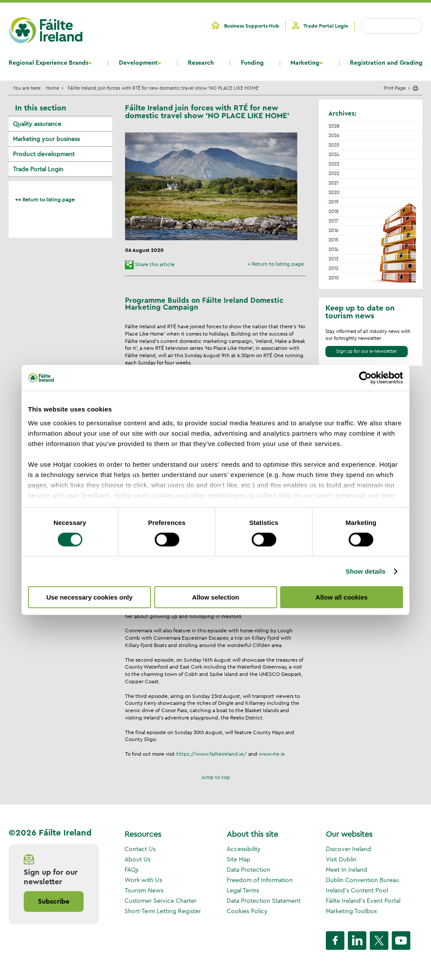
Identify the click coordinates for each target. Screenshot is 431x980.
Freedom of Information (260, 880)
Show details (366, 571)
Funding (252, 63)
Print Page (395, 88)
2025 (334, 145)
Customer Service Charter (161, 901)
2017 (333, 221)
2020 (334, 192)
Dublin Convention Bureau (362, 880)
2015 (333, 240)
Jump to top (216, 777)
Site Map (239, 859)
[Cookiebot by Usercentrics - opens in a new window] (365, 378)
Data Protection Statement (264, 901)
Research (201, 63)
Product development (44, 154)
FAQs (131, 870)
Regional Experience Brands (48, 63)
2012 (333, 268)
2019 (333, 202)
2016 (333, 230)
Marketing (305, 63)
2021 (333, 183)
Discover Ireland (348, 849)
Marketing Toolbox (351, 911)
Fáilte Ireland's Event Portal (363, 901)
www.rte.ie (272, 754)
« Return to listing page (276, 264)
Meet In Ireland (347, 870)
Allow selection (215, 597)
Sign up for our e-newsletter (367, 351)
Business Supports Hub (252, 26)
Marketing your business (46, 139)
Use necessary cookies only (89, 597)
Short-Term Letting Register (163, 911)
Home (52, 88)
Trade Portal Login (326, 26)
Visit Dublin (341, 859)
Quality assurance (37, 124)
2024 (334, 154)
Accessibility (244, 849)
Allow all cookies (342, 597)
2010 (334, 278)
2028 (334, 126)
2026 (334, 135)
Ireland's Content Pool (357, 890)
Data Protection (248, 870)
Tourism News (144, 890)
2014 (333, 249)
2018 (333, 211)
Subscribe (54, 901)
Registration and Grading (386, 63)
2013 (333, 259)
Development (138, 63)
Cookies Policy (247, 911)
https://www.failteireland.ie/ (212, 754)
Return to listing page (48, 199)
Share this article (155, 264)
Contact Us (140, 849)
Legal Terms (243, 890)
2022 (334, 173)
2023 (334, 164)
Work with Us (143, 880)
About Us (137, 859)
